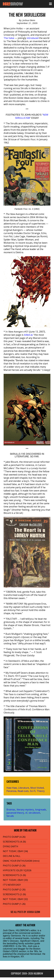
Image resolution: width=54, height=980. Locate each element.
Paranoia (11, 791)
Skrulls (10, 816)
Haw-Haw (12, 788)
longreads (41, 810)
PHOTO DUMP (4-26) (14, 837)
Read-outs (23, 791)
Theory (41, 791)
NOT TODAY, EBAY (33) (15, 880)
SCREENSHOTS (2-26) (14, 894)
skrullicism (34, 813)
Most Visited (37, 788)
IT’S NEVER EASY (12, 885)
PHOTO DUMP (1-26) (14, 904)
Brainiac (11, 810)
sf (26, 813)
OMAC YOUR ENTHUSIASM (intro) (21, 861)
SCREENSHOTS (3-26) (14, 875)
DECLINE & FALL (12, 856)
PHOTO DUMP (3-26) (14, 866)
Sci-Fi (33, 791)
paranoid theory (15, 813)
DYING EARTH (11, 846)
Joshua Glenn (33, 912)
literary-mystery (25, 810)
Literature (24, 788)
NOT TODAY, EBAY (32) (15, 899)
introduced (33, 38)
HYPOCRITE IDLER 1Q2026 (17, 870)
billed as (28, 335)
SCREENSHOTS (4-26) (14, 842)
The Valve (9, 38)
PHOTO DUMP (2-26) (14, 890)
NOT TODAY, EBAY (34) (15, 851)
